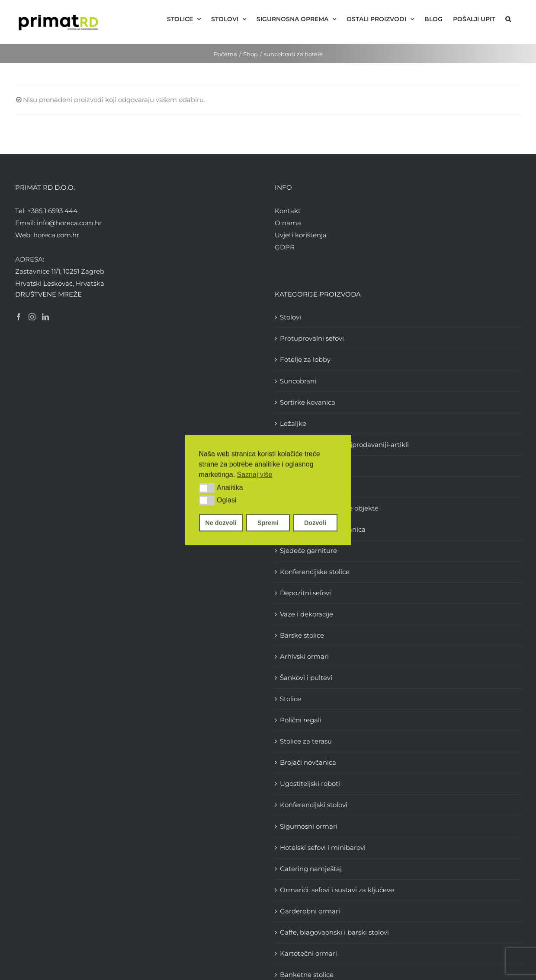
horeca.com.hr (56, 235)
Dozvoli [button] (315, 523)
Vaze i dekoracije (307, 614)
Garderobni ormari (310, 911)
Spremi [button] (268, 523)
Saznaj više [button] (255, 474)
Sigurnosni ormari (309, 826)
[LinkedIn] (45, 317)
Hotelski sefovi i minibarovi (323, 848)
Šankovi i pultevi (306, 678)
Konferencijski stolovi (314, 805)
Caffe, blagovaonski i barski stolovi (334, 932)
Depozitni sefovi (305, 593)
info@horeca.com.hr (69, 223)
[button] (207, 488)
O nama (288, 223)
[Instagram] (32, 317)
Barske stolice (302, 635)
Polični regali (301, 720)
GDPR (285, 247)
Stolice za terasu (306, 741)
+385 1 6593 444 (52, 211)
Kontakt (288, 211)
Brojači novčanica (308, 762)
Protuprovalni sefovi (312, 338)
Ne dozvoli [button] (221, 523)
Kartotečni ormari (308, 953)
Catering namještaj (311, 869)
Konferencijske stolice (315, 572)
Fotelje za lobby (305, 359)
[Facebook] (19, 317)
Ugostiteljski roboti (310, 784)
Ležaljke (293, 423)
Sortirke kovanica (308, 402)
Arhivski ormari (304, 656)
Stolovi (290, 317)
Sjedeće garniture (308, 551)
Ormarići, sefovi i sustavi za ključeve (337, 890)
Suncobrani (298, 381)
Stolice (290, 699)
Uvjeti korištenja (301, 235)
